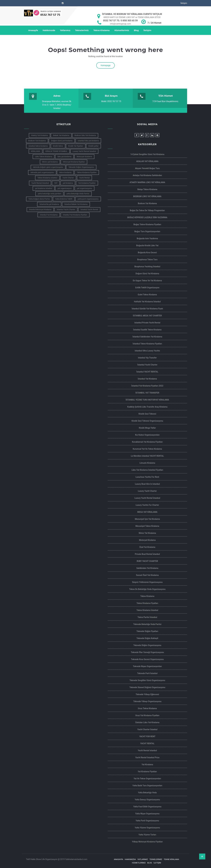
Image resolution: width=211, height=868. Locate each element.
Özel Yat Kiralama (147, 547)
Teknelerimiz (82, 30)
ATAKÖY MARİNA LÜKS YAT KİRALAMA (147, 182)
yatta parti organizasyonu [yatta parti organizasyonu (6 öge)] (88, 199)
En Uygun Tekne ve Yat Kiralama (147, 281)
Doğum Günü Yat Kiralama (147, 274)
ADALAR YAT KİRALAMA (147, 161)
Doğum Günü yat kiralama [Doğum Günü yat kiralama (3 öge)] (62, 141)
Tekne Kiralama (101, 30)
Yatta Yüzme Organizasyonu (147, 828)
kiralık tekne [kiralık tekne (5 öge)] (58, 146)
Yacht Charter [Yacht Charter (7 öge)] (68, 178)
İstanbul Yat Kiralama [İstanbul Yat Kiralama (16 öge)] (49, 215)
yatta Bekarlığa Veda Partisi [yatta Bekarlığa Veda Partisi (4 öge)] (78, 194)
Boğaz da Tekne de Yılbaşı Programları (147, 210)
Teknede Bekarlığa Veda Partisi (147, 624)
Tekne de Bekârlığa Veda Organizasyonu (147, 589)
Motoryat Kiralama (147, 540)
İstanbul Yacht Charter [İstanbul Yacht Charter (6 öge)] (66, 209)
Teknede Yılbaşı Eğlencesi (147, 694)
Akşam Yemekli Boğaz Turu (147, 168)
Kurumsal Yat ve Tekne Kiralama (147, 449)
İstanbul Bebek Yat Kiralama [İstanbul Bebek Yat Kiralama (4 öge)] (76, 204)
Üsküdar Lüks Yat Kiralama (147, 722)
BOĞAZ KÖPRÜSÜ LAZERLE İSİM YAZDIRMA (147, 217)
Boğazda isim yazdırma (147, 238)
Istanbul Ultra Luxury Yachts (147, 351)
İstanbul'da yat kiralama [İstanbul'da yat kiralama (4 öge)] (49, 204)
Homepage (105, 65)
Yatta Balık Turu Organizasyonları (147, 786)
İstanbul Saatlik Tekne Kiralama (147, 330)
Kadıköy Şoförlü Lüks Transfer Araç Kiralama (147, 407)
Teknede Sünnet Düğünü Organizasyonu (147, 687)
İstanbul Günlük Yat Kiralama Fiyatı (147, 309)
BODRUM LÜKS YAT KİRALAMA (147, 196)
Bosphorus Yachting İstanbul (147, 267)
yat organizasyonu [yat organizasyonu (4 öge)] (84, 188)
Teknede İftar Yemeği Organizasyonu (147, 652)
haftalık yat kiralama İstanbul (147, 302)
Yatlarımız (65, 30)
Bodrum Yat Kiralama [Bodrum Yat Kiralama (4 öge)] (37, 141)
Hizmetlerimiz (122, 30)
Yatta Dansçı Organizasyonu (147, 800)
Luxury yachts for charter (147, 505)
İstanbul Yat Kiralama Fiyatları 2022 (147, 386)
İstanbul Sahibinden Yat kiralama (147, 337)
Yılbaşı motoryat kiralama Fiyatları (147, 842)
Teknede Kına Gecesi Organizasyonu (147, 659)
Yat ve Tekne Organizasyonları (147, 779)
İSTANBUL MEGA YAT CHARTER (147, 316)
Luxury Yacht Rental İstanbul (147, 498)
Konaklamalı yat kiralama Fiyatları (147, 442)
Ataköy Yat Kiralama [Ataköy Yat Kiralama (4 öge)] (39, 135)
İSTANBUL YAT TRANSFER (147, 393)
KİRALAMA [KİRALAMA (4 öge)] (36, 151)
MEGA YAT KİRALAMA (147, 512)
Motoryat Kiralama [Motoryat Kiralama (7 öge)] (84, 157)
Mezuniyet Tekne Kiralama (147, 526)
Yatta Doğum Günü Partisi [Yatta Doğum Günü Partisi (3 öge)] (39, 199)
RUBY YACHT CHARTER (147, 561)
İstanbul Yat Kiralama (147, 379)
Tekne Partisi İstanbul (147, 617)
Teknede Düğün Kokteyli (147, 638)
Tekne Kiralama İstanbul (147, 610)
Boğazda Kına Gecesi (147, 252)
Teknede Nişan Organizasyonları (147, 666)
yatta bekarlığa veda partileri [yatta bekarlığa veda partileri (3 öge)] (49, 194)
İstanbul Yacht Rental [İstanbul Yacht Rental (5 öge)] (89, 209)
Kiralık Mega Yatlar (147, 428)
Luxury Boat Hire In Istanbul (147, 484)
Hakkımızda (49, 30)
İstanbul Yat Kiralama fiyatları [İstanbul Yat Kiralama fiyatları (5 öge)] (75, 215)
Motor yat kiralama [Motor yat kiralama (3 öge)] (50, 162)
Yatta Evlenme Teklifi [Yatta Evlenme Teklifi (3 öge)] (64, 199)
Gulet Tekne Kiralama (147, 295)
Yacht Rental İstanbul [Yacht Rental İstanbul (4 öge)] (40, 183)
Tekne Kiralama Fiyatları (147, 603)
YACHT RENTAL (147, 743)
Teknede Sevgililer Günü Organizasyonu (147, 680)
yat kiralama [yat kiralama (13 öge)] (68, 183)
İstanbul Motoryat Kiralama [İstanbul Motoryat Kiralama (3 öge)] (40, 209)
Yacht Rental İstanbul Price (147, 757)
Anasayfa (33, 30)
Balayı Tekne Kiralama (147, 189)
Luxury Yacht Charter (147, 491)
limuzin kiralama (147, 463)
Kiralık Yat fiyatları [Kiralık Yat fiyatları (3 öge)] (76, 146)
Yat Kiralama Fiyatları (147, 772)
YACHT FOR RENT (147, 736)
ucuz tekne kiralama (147, 708)
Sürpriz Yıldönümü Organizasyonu (147, 582)
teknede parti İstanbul (147, 673)
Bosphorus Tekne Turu (147, 260)
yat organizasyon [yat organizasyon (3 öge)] (65, 188)
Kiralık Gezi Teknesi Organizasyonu (147, 421)
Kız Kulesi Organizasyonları (147, 435)
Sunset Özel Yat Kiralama (147, 575)
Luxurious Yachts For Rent (147, 477)
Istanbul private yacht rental (147, 323)
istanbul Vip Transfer (147, 358)
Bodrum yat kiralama (147, 203)
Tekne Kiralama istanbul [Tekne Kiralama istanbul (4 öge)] (47, 178)
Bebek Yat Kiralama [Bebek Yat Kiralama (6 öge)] (61, 135)
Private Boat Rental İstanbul (147, 554)
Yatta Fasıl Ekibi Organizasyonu (147, 807)
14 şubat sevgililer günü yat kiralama (147, 154)
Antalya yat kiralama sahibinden (147, 175)
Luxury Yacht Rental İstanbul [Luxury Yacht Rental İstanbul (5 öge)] (84, 151)
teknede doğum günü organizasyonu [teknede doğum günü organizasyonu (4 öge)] (48, 167)
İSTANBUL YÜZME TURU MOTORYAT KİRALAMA (147, 400)
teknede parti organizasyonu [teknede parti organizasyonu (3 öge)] (42, 172)
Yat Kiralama (147, 765)
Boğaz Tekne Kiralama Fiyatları (147, 224)
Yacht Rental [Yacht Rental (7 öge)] (84, 178)
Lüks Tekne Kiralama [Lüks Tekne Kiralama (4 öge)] (44, 157)
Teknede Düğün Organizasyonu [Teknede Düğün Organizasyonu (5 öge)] (81, 167)
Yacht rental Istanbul (147, 750)
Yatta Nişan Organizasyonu (147, 814)
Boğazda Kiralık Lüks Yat (147, 245)
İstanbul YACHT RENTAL (147, 372)
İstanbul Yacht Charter (147, 365)
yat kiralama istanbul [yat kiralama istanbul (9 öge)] (44, 188)
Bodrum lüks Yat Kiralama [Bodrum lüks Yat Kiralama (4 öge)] (85, 135)
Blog (136, 30)
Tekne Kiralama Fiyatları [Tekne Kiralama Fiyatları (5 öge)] (87, 172)
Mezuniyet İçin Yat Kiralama (147, 519)
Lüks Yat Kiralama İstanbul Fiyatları (147, 470)
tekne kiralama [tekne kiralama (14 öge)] (65, 172)
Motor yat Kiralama (147, 533)
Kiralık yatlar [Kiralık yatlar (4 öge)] (93, 146)
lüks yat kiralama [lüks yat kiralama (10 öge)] (64, 157)
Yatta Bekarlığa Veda (147, 793)
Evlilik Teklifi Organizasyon (147, 288)
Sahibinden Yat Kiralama (147, 568)
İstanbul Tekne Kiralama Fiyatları (147, 344)
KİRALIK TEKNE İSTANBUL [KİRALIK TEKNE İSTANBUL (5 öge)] (56, 151)
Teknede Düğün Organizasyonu (147, 645)
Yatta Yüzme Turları (147, 835)
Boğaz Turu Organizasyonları (147, 231)
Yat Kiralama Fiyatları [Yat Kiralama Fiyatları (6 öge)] (87, 183)
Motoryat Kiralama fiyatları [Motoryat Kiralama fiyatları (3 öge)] (74, 162)
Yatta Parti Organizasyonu (147, 821)
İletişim (184, 3)
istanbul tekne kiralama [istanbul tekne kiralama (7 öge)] (38, 146)
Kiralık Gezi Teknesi (147, 414)
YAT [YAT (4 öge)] (56, 183)
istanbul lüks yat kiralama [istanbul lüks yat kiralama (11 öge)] (88, 141)
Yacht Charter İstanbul (147, 729)
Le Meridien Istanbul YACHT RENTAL (147, 456)
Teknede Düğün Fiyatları (147, 631)
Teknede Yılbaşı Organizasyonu (147, 701)
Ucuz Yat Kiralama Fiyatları (147, 715)
